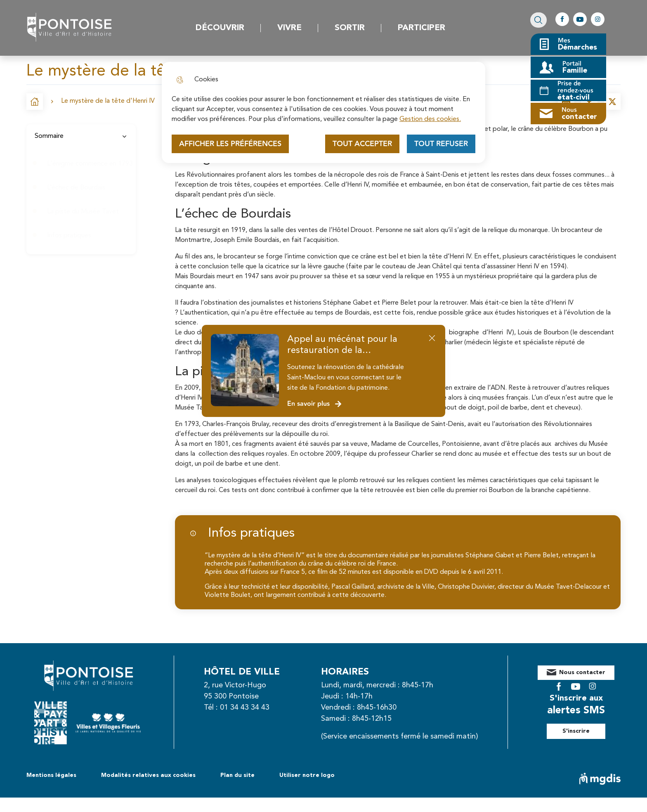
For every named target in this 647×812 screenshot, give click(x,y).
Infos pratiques (69, 236)
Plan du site (237, 790)
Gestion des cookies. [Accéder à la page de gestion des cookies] (430, 119)
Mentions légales (51, 790)
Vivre (289, 28)
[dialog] (323, 112)
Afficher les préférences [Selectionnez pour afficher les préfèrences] (230, 144)
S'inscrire (585, 725)
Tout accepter (362, 144)
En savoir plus (315, 404)
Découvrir (220, 28)
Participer (421, 28)
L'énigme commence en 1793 (90, 164)
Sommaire (81, 136)
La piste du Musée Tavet (83, 212)
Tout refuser (441, 144)
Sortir (350, 28)
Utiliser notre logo (307, 790)
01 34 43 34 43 (254, 708)
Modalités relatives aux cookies (148, 790)
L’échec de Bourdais (76, 188)
